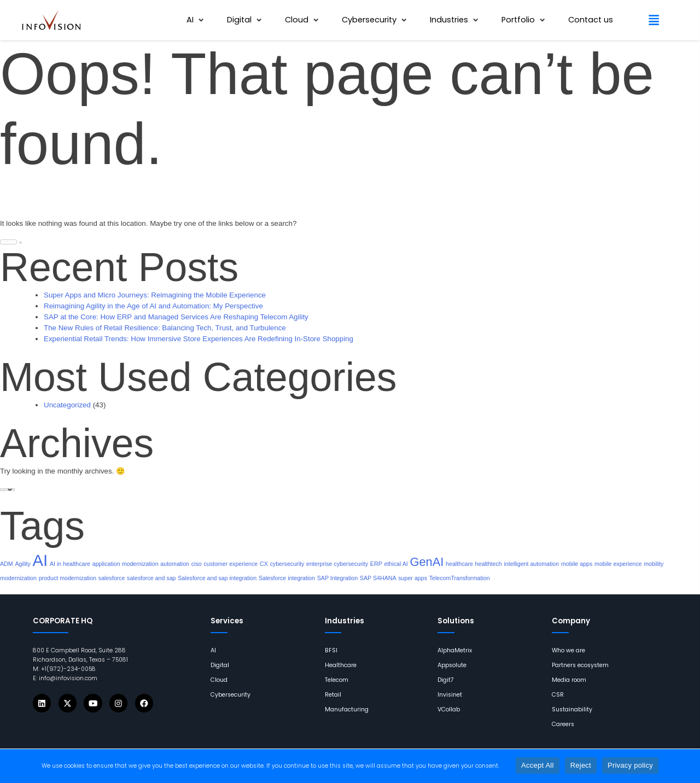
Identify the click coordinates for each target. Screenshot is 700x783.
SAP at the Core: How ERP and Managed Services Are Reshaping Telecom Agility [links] (176, 317)
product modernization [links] (68, 578)
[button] (196, 20)
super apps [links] (413, 578)
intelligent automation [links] (531, 564)
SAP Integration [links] (337, 578)
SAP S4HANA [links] (378, 578)
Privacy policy (630, 765)
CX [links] (264, 564)
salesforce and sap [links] (151, 578)
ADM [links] (7, 564)
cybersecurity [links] (287, 564)
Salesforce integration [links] (287, 578)
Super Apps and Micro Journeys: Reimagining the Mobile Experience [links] (155, 295)
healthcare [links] (459, 564)
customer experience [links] (231, 564)
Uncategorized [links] (67, 405)
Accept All (538, 765)
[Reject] (686, 766)
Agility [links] (22, 564)
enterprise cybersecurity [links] (337, 564)
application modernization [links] (126, 564)
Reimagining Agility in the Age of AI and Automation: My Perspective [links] (153, 306)
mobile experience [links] (618, 564)
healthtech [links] (489, 564)
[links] (51, 20)
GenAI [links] (427, 562)
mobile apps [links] (577, 564)
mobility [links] (654, 564)
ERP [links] (376, 564)
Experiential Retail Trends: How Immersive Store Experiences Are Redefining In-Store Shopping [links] (199, 339)
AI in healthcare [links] (70, 564)
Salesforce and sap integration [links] (217, 578)
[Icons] (42, 703)
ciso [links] (197, 564)
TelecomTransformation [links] (460, 578)
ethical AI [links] (396, 564)
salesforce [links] (112, 578)
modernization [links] (18, 578)
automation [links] (175, 564)
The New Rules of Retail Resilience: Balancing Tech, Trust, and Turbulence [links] (165, 328)
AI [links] (40, 560)
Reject (581, 765)
